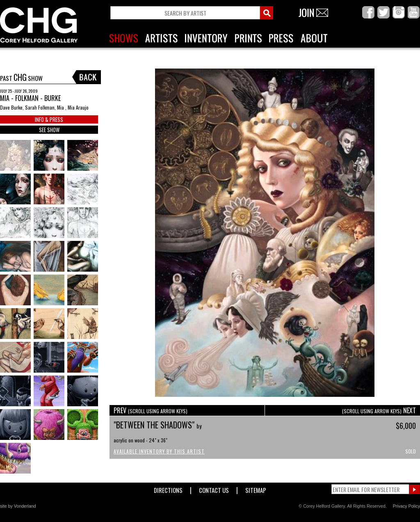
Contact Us (214, 489)
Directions (168, 489)
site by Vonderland (18, 506)
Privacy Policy (406, 506)
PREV (151, 410)
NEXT (379, 410)
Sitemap (256, 489)
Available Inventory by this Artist (159, 451)
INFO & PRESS (49, 119)
